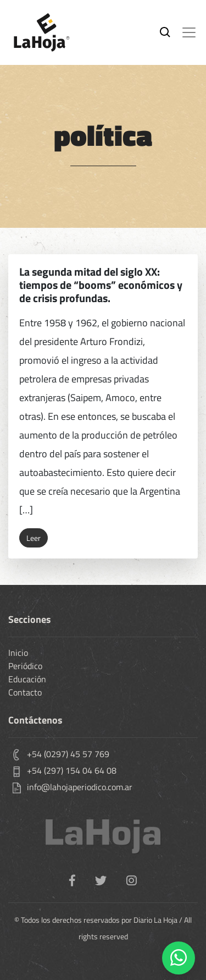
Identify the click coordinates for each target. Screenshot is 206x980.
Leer (34, 538)
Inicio (18, 653)
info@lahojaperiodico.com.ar (80, 787)
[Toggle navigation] (189, 32)
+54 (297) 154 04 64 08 (72, 770)
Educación (27, 679)
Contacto (25, 692)
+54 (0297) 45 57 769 (68, 754)
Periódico (25, 666)
